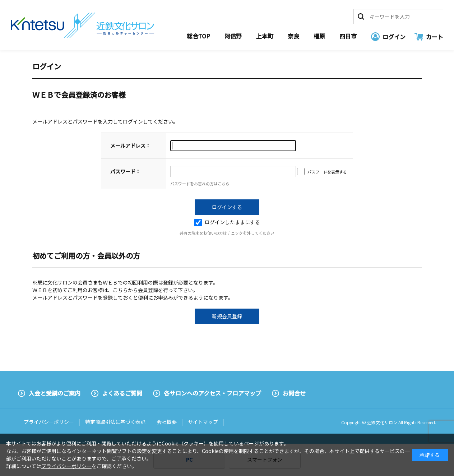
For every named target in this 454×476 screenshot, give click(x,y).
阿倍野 (233, 36)
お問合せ (294, 393)
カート (435, 37)
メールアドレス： (130, 145)
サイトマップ (203, 422)
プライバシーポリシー (49, 422)
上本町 (265, 36)
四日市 (348, 36)
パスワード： (125, 171)
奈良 (293, 36)
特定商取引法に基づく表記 (115, 422)
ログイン (394, 37)
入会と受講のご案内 (55, 393)
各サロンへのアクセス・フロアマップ (212, 393)
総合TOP (198, 36)
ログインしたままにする (227, 222)
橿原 (319, 36)
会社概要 (167, 422)
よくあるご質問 (122, 393)
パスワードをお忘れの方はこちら (200, 184)
